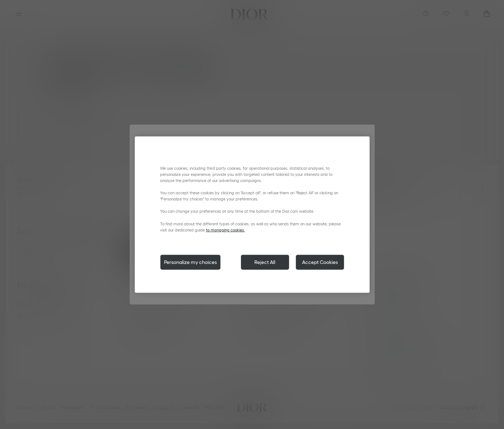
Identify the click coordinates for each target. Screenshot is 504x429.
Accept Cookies (320, 262)
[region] (252, 215)
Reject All (265, 262)
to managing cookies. (225, 230)
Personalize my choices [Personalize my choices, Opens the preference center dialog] (190, 262)
